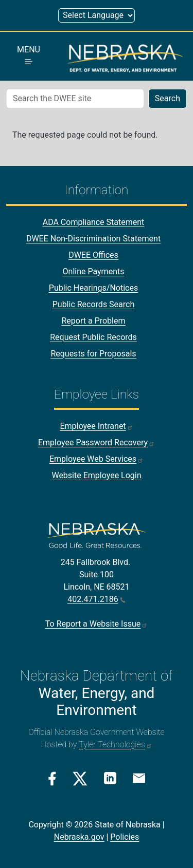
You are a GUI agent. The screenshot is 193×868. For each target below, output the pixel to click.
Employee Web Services (97, 459)
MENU (29, 54)
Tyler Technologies (115, 744)
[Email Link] (139, 778)
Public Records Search (94, 304)
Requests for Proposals (93, 354)
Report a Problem (93, 321)
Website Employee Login (96, 475)
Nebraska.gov (79, 837)
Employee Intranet (96, 426)
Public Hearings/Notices (93, 288)
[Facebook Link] (52, 779)
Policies (125, 837)
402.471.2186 (96, 599)
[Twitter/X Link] (80, 779)
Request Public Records (93, 337)
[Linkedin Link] (110, 778)
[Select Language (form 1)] (97, 15)
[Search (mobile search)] (75, 99)
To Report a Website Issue (97, 624)
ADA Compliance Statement (94, 222)
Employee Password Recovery (97, 442)
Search (168, 98)
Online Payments (94, 271)
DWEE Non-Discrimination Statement (93, 239)
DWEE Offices (93, 255)
